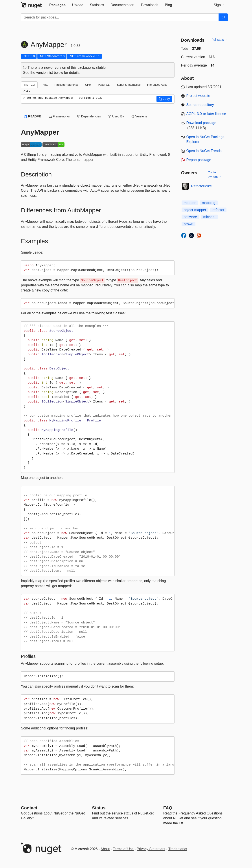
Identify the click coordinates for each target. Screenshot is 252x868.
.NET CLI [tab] (29, 85)
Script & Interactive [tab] (129, 85)
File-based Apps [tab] (157, 85)
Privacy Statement (151, 849)
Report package (199, 160)
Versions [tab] (139, 116)
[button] (164, 99)
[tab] (57, 5)
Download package (201, 123)
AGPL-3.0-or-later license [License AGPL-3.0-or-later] (206, 114)
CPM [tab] (88, 85)
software (190, 217)
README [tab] (33, 116)
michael (209, 217)
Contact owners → (215, 174)
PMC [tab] (45, 85)
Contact (29, 808)
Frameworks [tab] (59, 116)
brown (189, 224)
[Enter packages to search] (120, 17)
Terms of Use (123, 849)
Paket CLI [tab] (104, 85)
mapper (190, 203)
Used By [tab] (116, 116)
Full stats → (220, 40)
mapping (209, 203)
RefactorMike (201, 186)
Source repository (200, 105)
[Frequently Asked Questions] (168, 808)
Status (99, 808)
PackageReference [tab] (67, 85)
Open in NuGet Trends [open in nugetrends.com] (204, 151)
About (105, 849)
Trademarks (178, 849)
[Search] (223, 17)
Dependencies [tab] (89, 116)
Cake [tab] (27, 91)
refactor (218, 210)
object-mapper (195, 210)
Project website (198, 96)
